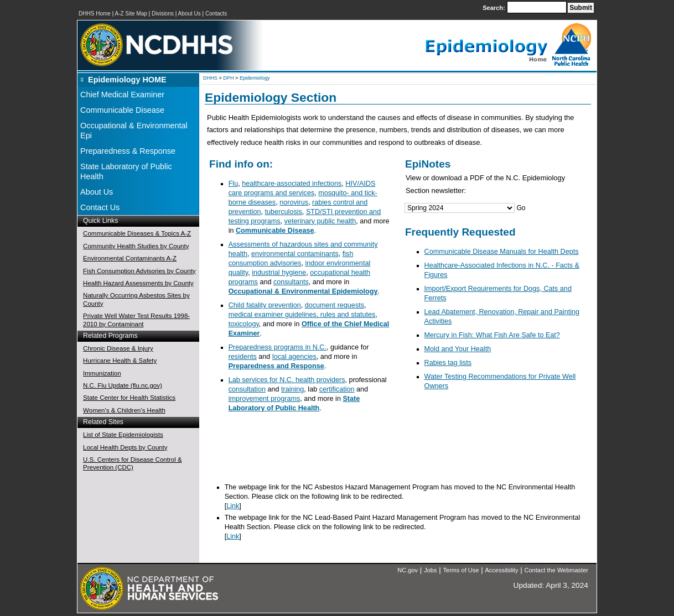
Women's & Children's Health (124, 410)
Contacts (216, 14)
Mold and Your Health (458, 349)
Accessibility (502, 570)
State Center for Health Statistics (129, 398)
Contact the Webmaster (556, 570)
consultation (247, 389)
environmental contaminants (295, 254)
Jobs (430, 570)
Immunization (102, 373)
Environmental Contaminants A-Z (130, 258)
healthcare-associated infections (292, 184)
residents (243, 357)
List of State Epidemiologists (123, 435)
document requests (335, 305)
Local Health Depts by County (125, 447)
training (292, 389)
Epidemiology (255, 78)
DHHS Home (95, 14)
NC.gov (408, 570)
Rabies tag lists (448, 363)
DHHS (210, 78)
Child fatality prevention (265, 305)
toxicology (244, 324)
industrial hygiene (279, 273)
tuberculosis (284, 212)
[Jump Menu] (460, 208)
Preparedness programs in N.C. (278, 347)
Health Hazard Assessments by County (138, 283)
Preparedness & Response (128, 151)
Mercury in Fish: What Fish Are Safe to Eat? (492, 335)
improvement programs (265, 399)
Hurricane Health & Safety (120, 361)
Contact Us (100, 207)
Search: (494, 8)
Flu (234, 184)
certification (337, 389)
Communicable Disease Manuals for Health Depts (502, 252)
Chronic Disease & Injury (118, 348)
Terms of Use (461, 570)
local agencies (294, 357)
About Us (190, 14)
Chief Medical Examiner (122, 95)
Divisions (163, 14)
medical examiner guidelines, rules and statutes (302, 315)
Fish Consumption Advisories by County (139, 271)
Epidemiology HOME (127, 80)
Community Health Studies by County (136, 246)
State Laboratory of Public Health (126, 171)
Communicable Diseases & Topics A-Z (137, 233)
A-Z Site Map (131, 14)
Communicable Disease (122, 110)
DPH (228, 78)
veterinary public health (320, 221)
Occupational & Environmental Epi (134, 130)
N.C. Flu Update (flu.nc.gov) (123, 385)
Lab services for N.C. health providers (287, 380)
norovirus (294, 202)
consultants (291, 282)
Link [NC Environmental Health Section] (233, 506)
